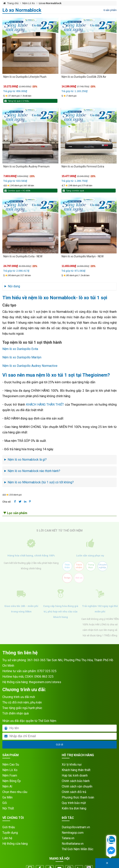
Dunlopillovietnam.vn (76, 827)
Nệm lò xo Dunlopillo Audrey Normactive (30, 366)
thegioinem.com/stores (45, 682)
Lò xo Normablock (50, 3)
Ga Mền (7, 797)
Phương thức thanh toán (78, 797)
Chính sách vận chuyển (77, 786)
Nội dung (14, 286)
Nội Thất (8, 808)
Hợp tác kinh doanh (75, 775)
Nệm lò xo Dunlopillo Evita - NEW (23, 256)
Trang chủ (13, 3)
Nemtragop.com (73, 833)
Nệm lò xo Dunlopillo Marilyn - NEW (83, 256)
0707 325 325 (47, 671)
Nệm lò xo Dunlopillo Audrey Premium (26, 166)
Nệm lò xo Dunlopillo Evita (20, 349)
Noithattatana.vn (73, 844)
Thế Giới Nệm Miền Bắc (78, 849)
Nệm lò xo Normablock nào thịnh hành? (34, 471)
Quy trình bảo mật (74, 803)
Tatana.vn (68, 838)
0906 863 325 (44, 677)
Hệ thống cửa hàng (15, 844)
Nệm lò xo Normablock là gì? (27, 460)
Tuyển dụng (10, 833)
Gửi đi (59, 745)
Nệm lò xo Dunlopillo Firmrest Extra (83, 166)
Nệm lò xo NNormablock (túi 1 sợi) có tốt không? (41, 482)
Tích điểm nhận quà (15, 713)
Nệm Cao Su (11, 764)
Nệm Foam (10, 775)
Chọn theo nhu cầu (15, 792)
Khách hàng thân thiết (76, 770)
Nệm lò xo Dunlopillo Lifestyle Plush (25, 77)
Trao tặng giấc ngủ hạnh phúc (22, 708)
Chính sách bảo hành (76, 781)
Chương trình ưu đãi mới (19, 697)
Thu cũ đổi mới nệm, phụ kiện (22, 702)
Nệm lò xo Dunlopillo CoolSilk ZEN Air (84, 77)
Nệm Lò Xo (29, 3)
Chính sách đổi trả (74, 792)
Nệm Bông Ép (12, 781)
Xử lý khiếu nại (72, 764)
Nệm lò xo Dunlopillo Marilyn (22, 357)
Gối (5, 803)
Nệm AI (7, 786)
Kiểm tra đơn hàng (74, 808)
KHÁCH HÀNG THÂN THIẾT (45, 405)
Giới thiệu (9, 827)
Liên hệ (7, 838)
